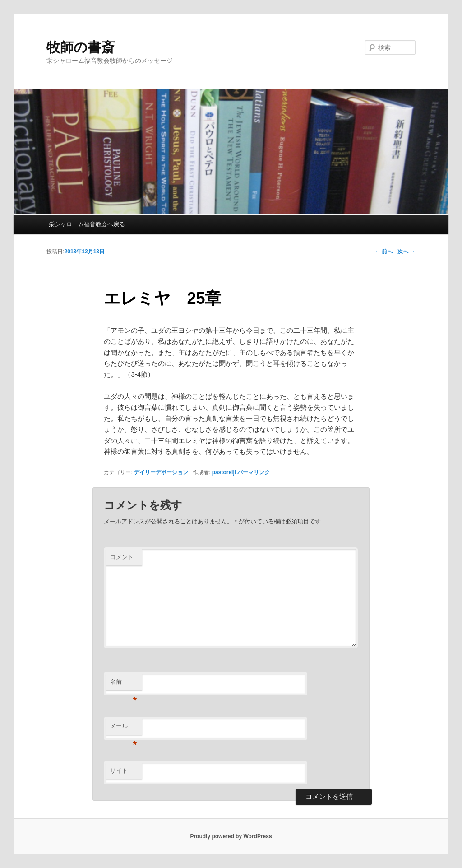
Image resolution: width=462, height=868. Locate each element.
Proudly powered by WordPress (231, 836)
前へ (383, 252)
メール (123, 729)
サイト (119, 771)
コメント (122, 557)
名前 (123, 684)
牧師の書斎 (81, 47)
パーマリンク (254, 472)
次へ (406, 252)
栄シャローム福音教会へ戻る (87, 224)
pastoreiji (224, 472)
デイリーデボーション (161, 472)
